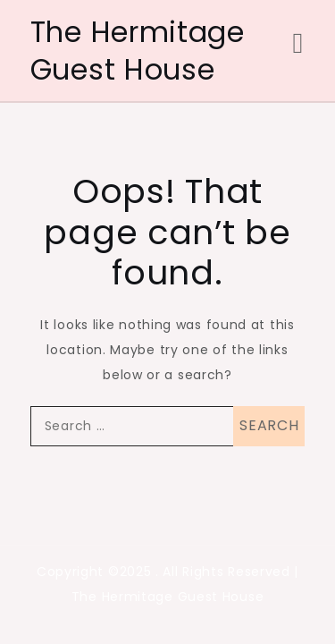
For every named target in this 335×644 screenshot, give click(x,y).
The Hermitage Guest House (138, 51)
